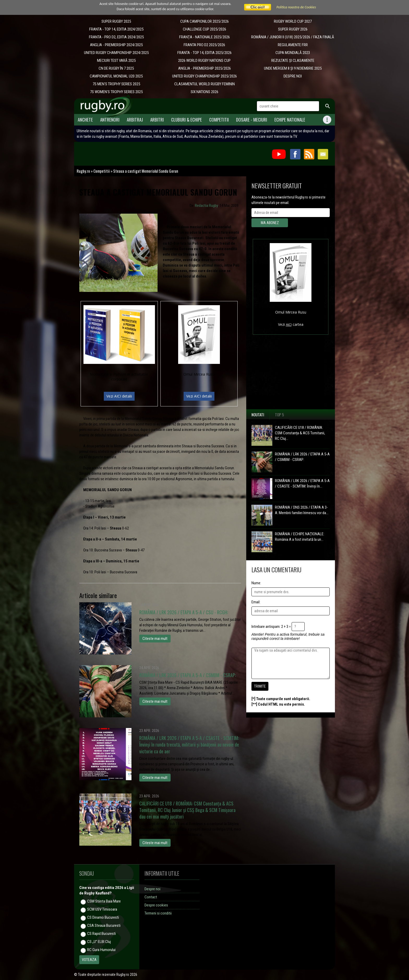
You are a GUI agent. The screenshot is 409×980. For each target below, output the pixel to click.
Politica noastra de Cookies (296, 7)
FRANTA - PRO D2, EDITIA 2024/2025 (116, 37)
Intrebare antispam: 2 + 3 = (271, 627)
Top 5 (279, 414)
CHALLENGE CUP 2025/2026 (204, 29)
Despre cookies (156, 905)
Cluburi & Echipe (187, 120)
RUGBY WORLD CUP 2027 (293, 21)
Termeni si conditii (158, 913)
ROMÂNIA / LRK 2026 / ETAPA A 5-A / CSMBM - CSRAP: (302, 457)
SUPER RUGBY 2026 (293, 29)
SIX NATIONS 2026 (204, 92)
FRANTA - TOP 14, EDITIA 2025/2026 (204, 53)
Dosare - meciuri (252, 120)
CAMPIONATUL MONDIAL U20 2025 (116, 76)
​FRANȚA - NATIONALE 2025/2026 (204, 37)
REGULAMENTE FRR (293, 45)
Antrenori (110, 120)
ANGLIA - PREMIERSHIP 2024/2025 (116, 45)
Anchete (85, 120)
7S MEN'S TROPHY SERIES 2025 (116, 84)
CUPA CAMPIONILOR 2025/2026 (204, 21)
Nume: (256, 583)
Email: (256, 602)
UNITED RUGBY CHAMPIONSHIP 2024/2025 (116, 53)
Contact (151, 897)
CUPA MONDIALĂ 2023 (293, 53)
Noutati (258, 414)
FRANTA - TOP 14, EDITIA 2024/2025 (116, 29)
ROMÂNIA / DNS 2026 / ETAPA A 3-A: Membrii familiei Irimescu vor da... (302, 510)
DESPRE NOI (293, 76)
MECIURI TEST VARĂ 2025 (116, 61)
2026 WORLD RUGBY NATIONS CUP (204, 61)
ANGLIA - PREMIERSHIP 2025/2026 (204, 68)
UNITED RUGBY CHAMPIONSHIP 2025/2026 (204, 76)
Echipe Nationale (290, 120)
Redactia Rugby (206, 206)
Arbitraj (135, 120)
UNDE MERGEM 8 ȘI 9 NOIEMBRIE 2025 (293, 68)
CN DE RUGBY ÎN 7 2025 (116, 68)
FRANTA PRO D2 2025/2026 (204, 45)
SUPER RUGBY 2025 (116, 21)
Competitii (219, 120)
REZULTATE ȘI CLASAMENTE (293, 61)
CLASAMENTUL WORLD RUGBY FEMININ (204, 84)
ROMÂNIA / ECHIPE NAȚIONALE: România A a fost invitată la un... (300, 537)
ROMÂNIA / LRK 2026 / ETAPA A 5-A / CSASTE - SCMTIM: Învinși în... (302, 483)
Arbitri (157, 120)
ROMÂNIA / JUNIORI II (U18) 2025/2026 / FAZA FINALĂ (293, 37)
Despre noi (152, 889)
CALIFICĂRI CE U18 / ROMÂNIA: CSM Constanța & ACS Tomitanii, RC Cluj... (300, 433)
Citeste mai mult (155, 639)
